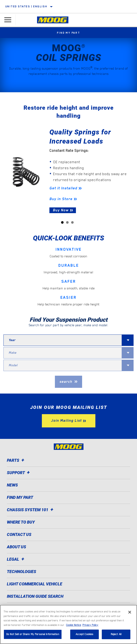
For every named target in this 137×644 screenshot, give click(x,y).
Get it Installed (63, 188)
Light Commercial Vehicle (35, 584)
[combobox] (63, 340)
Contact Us (19, 534)
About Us (16, 547)
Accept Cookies (85, 634)
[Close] (130, 612)
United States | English (26, 6)
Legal (16, 559)
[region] (68, 624)
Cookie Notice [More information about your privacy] (74, 625)
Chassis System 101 (31, 510)
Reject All (116, 634)
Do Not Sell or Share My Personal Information (33, 634)
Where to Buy (21, 522)
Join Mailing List (66, 421)
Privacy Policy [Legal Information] (90, 625)
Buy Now (61, 210)
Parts (16, 460)
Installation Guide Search (35, 596)
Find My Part (68, 33)
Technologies (21, 572)
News (12, 485)
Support (19, 473)
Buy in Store (61, 199)
